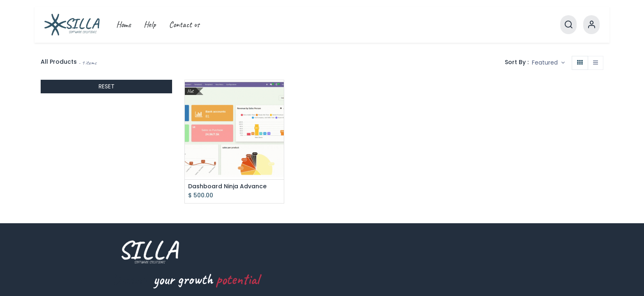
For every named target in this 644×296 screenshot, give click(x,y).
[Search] (568, 25)
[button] (548, 63)
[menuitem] (123, 25)
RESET (107, 86)
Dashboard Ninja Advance (227, 186)
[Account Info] (591, 25)
